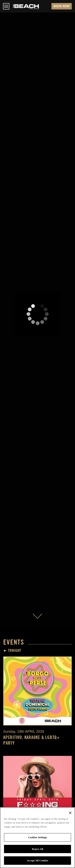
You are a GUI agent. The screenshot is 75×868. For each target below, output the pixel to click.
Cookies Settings (37, 837)
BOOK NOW (61, 6)
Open (6, 6)
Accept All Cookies (37, 860)
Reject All (38, 849)
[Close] (70, 813)
